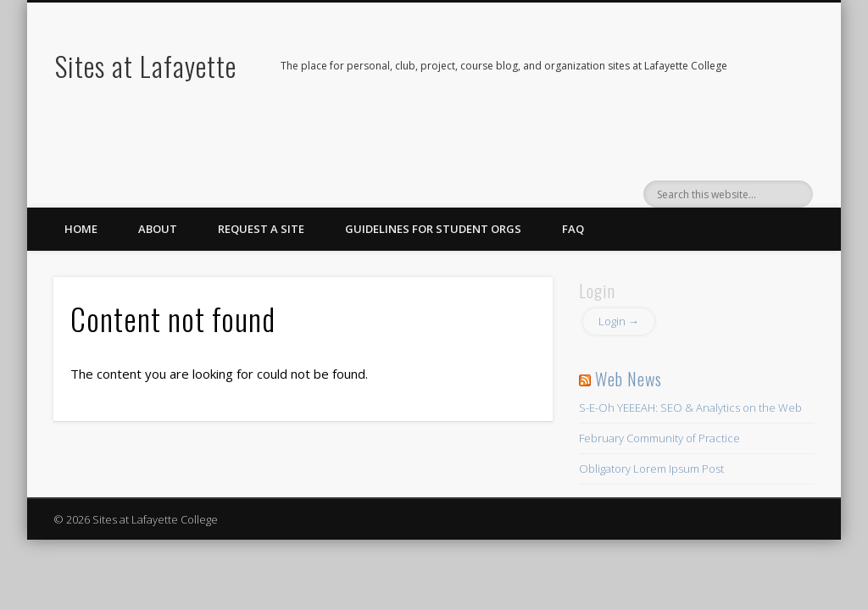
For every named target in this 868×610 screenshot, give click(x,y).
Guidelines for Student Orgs (433, 229)
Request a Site (261, 229)
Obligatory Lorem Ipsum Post (651, 469)
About (158, 229)
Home (81, 229)
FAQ (573, 229)
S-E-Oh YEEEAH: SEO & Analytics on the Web (690, 408)
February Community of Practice (659, 438)
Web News (629, 379)
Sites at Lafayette (146, 66)
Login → (619, 321)
